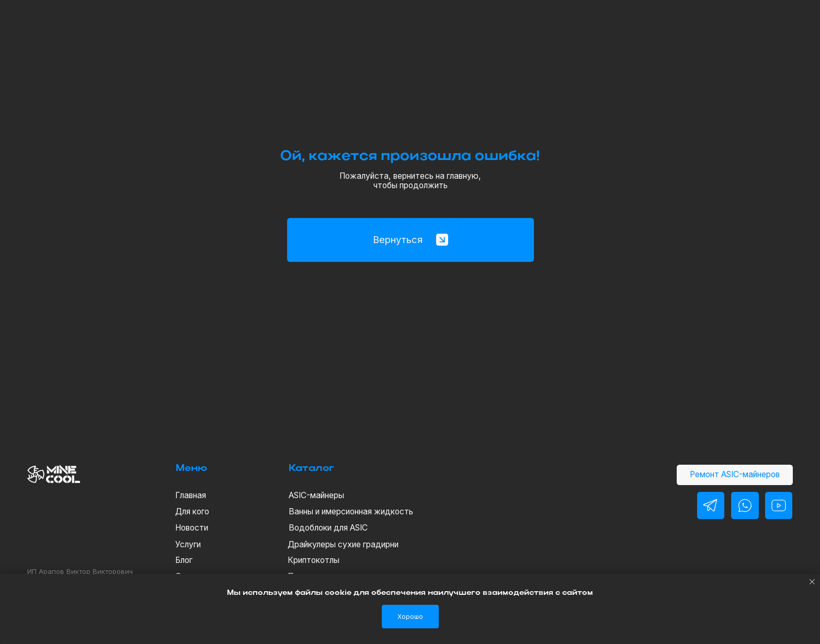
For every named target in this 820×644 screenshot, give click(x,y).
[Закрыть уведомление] (812, 582)
